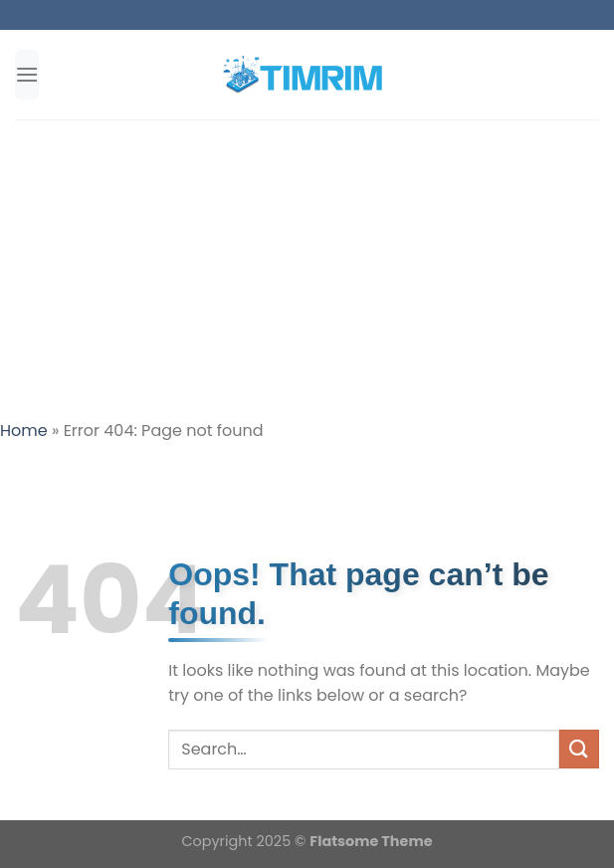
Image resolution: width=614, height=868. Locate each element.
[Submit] (579, 749)
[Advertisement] (307, 269)
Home (24, 431)
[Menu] (27, 74)
